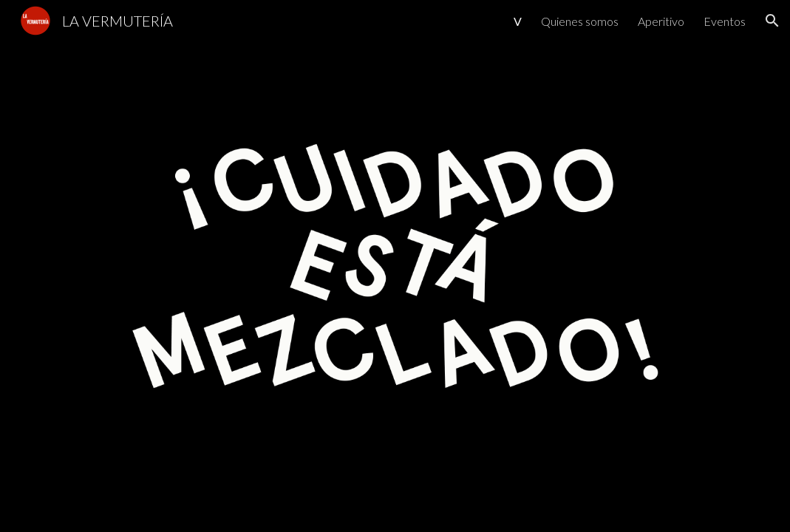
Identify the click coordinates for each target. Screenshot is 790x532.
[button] (772, 21)
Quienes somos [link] (580, 21)
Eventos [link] (725, 21)
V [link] (518, 21)
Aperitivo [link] (661, 21)
